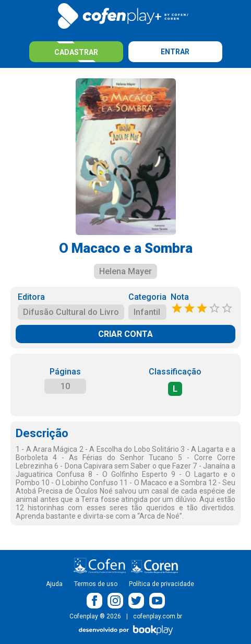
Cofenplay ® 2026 (95, 616)
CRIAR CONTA (125, 334)
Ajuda (54, 584)
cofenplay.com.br (158, 616)
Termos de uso (96, 584)
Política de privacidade (162, 584)
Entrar (175, 52)
